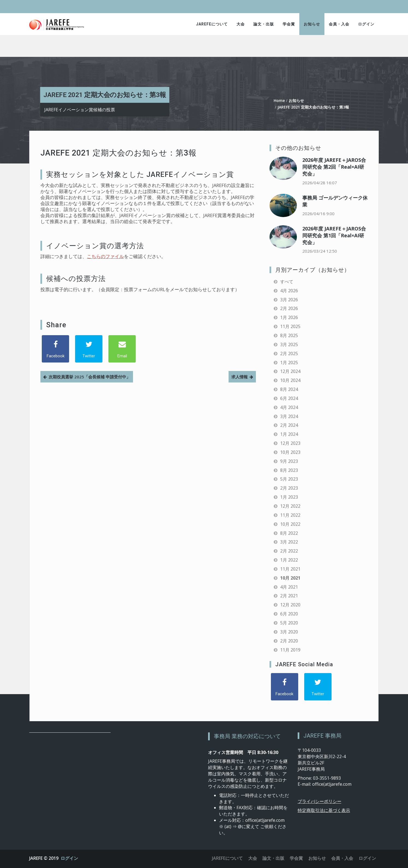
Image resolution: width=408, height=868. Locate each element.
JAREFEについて (212, 24)
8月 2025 (289, 335)
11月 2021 (290, 569)
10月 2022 (290, 524)
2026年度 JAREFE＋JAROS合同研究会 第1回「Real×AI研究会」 (334, 235)
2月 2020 (289, 641)
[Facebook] (55, 349)
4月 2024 (289, 407)
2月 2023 (289, 488)
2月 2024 (289, 425)
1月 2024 (289, 434)
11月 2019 (290, 650)
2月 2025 (289, 353)
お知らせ (312, 24)
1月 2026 (289, 317)
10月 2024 (290, 380)
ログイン (366, 24)
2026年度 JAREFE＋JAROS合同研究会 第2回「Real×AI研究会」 (334, 167)
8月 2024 (289, 389)
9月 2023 (289, 461)
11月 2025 (290, 326)
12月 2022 (290, 506)
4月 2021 (289, 587)
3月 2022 (289, 542)
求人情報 (240, 377)
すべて (287, 282)
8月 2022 (289, 533)
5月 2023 (289, 479)
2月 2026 (289, 308)
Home (279, 100)
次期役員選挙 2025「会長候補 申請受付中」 (89, 377)
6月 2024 (289, 398)
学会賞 (289, 24)
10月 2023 (290, 452)
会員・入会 (339, 24)
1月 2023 (289, 497)
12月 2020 (290, 605)
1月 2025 (289, 363)
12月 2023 (290, 443)
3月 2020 (289, 632)
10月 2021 (290, 578)
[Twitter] (89, 349)
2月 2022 (289, 551)
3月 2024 (289, 416)
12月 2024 (290, 371)
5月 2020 (289, 623)
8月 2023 (289, 470)
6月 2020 (289, 614)
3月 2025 (289, 344)
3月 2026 (289, 300)
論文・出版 (264, 24)
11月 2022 (290, 515)
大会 (241, 24)
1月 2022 (289, 560)
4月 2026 (289, 291)
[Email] (122, 349)
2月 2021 (289, 596)
